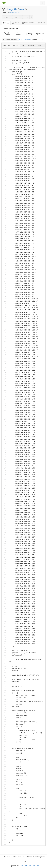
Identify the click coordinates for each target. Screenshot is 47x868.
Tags (29, 34)
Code (6, 23)
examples (27, 39)
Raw (23, 45)
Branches (18, 34)
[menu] (14, 866)
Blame (40, 45)
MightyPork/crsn (15, 12)
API (30, 866)
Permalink (31, 45)
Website (36, 866)
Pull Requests (28, 23)
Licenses (24, 866)
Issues (16, 23)
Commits (7, 34)
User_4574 (12, 9)
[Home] (4, 3)
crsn (21, 9)
